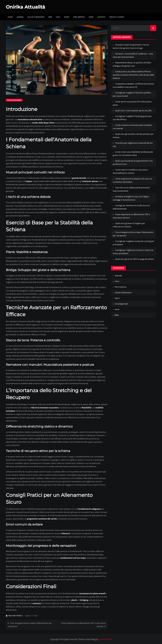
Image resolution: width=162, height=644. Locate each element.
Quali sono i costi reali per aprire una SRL (133, 111)
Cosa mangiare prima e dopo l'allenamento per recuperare (30, 625)
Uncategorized (121, 304)
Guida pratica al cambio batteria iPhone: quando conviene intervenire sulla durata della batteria (133, 75)
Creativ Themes (105, 639)
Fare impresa (79, 17)
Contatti (101, 17)
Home (10, 17)
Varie (91, 17)
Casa (58, 17)
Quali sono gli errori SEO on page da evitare (135, 259)
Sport (67, 17)
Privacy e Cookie (117, 17)
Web (50, 17)
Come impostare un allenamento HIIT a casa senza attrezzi (83, 625)
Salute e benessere (36, 17)
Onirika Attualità (27, 7)
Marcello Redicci (16, 616)
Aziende (20, 17)
